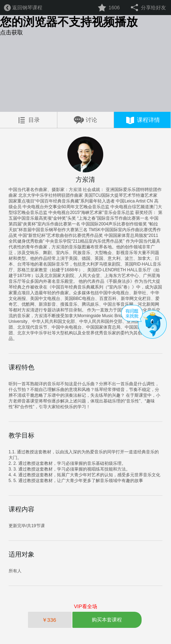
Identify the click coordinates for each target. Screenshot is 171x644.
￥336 (50, 620)
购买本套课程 (107, 620)
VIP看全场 (85, 606)
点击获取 (11, 32)
